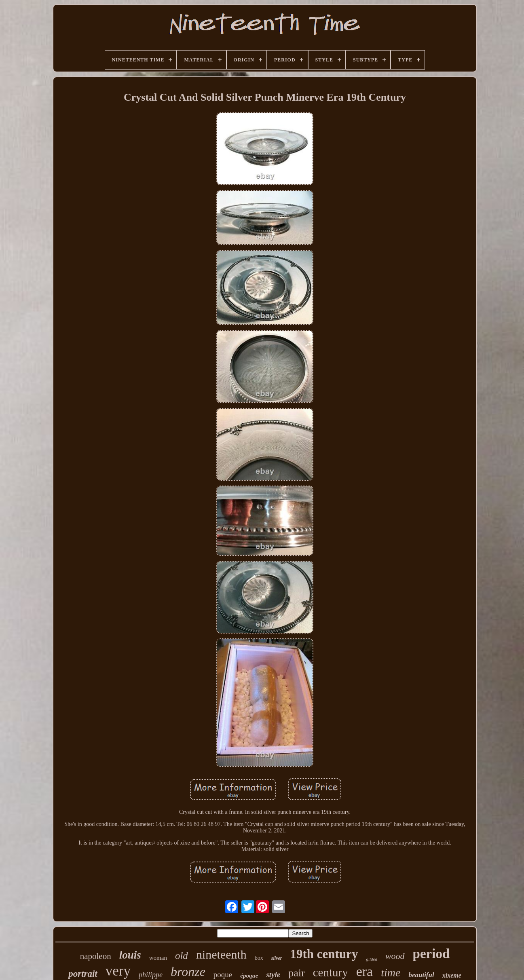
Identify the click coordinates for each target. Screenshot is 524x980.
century (331, 972)
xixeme (452, 975)
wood (395, 956)
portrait (83, 974)
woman (158, 958)
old (182, 956)
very (118, 971)
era (365, 971)
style (273, 975)
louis (130, 955)
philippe (151, 975)
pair (296, 973)
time (391, 973)
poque (223, 975)
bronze (188, 972)
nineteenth (221, 954)
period (431, 954)
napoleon (96, 956)
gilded (372, 959)
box (259, 958)
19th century (324, 954)
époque (249, 976)
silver (277, 958)
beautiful (421, 975)
